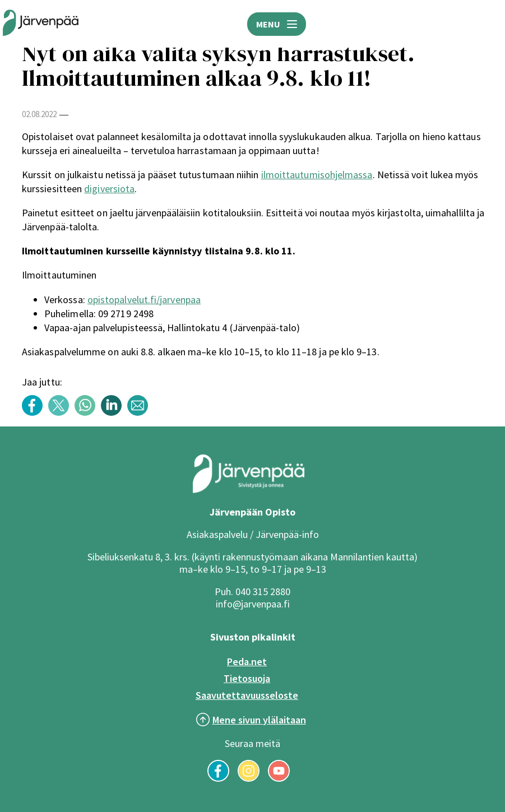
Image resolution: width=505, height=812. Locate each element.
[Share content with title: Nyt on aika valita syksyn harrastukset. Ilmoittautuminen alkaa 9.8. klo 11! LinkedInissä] (114, 413)
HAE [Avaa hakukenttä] (488, 24)
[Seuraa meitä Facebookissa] (218, 778)
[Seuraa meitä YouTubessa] (279, 778)
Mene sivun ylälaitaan (259, 720)
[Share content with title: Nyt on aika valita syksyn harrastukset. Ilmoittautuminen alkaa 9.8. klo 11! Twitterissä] (61, 413)
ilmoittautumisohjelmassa (317, 175)
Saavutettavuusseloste (247, 695)
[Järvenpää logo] (249, 490)
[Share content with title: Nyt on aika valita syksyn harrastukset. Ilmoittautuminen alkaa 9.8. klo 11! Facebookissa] (35, 413)
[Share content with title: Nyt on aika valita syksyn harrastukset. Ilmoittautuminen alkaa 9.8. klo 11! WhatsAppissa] (88, 413)
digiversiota (109, 189)
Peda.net (247, 662)
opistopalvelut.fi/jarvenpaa (144, 300)
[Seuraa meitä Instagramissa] (249, 778)
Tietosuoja (247, 678)
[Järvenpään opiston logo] (41, 24)
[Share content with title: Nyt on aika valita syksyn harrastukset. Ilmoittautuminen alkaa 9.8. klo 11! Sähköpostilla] (140, 413)
